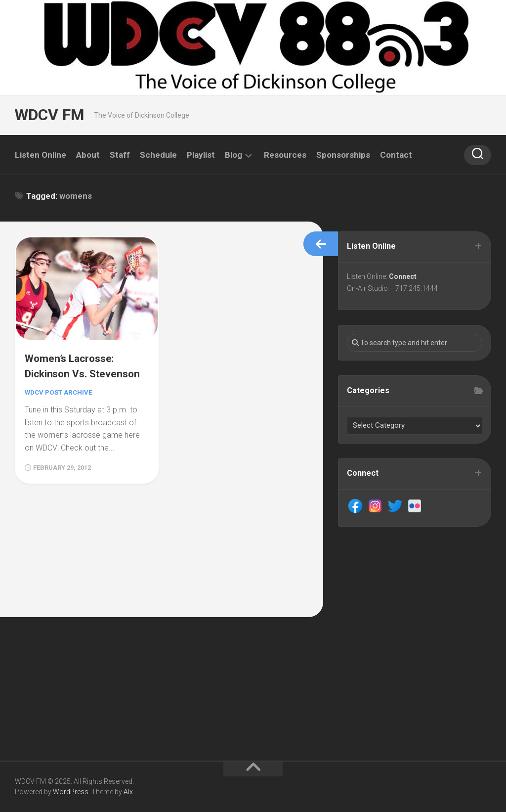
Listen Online (41, 155)
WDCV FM (48, 115)
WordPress (71, 792)
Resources (285, 155)
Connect (404, 278)
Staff (120, 155)
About (88, 155)
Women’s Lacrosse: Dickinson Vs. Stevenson (75, 370)
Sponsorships (343, 155)
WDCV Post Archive (61, 405)
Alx (128, 792)
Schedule (158, 155)
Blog (233, 155)
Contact (396, 155)
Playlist (201, 155)
